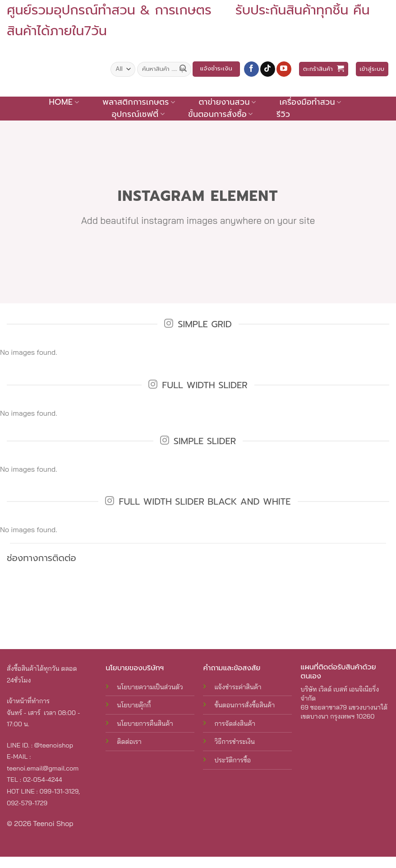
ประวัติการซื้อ (233, 760)
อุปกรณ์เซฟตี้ (138, 114)
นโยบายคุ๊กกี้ (134, 705)
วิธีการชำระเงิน (235, 742)
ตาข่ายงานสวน (227, 102)
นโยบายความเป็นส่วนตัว (150, 687)
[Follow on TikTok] (268, 69)
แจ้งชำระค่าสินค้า (238, 687)
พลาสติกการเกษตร (139, 102)
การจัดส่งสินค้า (235, 724)
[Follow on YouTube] (284, 69)
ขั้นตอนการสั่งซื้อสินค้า (244, 705)
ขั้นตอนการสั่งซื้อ (220, 114)
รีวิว (283, 114)
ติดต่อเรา (129, 742)
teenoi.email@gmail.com (43, 768)
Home (64, 102)
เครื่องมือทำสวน (311, 102)
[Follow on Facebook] (251, 69)
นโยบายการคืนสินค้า (145, 724)
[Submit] (183, 69)
